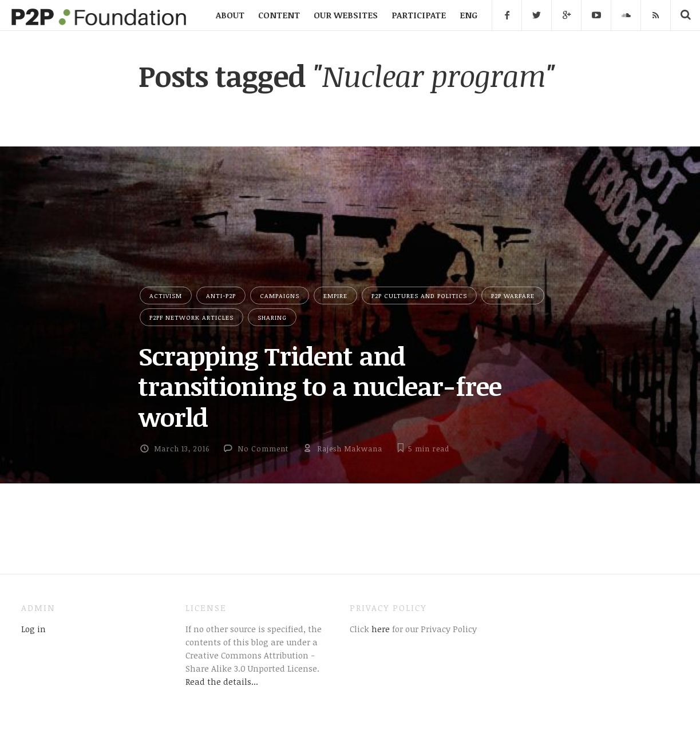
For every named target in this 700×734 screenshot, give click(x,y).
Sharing (272, 317)
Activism (166, 295)
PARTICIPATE (419, 15)
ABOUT (230, 15)
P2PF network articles (191, 317)
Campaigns (280, 295)
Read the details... (222, 681)
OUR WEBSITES (346, 15)
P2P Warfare (513, 295)
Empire (335, 295)
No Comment (263, 449)
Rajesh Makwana (350, 449)
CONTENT (279, 15)
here (379, 629)
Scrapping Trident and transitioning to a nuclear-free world (320, 386)
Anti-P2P (221, 295)
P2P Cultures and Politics (419, 295)
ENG (468, 15)
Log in (33, 629)
